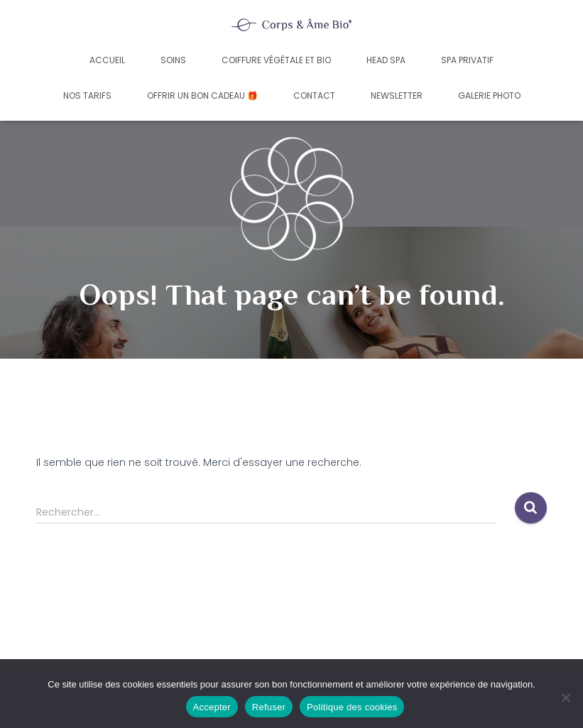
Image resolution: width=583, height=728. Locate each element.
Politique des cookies (352, 707)
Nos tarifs (87, 96)
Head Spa (386, 60)
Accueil (107, 60)
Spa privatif (467, 60)
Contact (314, 96)
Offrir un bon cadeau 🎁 (202, 96)
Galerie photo (489, 96)
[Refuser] (565, 697)
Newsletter (397, 96)
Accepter (212, 707)
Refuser (269, 707)
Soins (173, 60)
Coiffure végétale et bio (276, 60)
